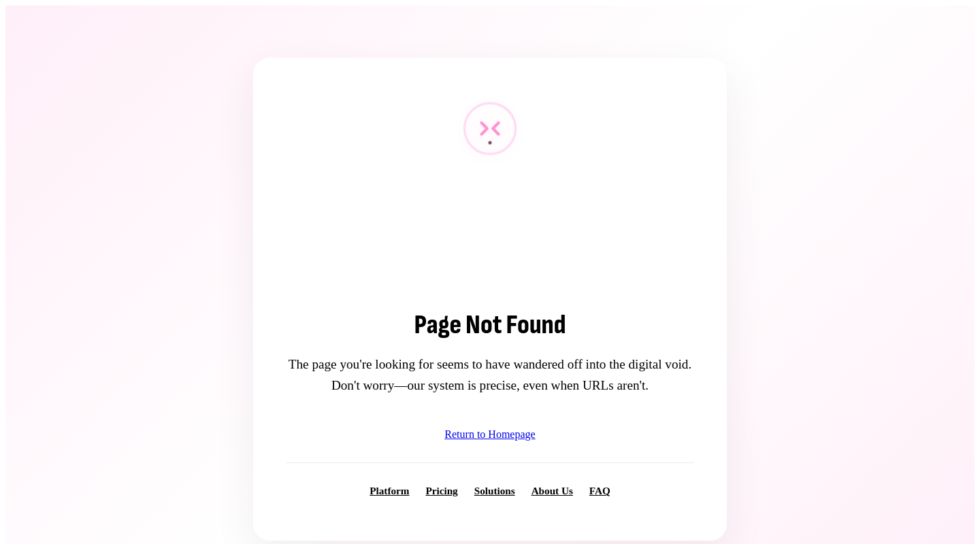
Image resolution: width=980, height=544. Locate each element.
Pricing (441, 491)
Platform (389, 491)
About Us (552, 491)
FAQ (600, 491)
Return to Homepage (490, 434)
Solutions (495, 491)
